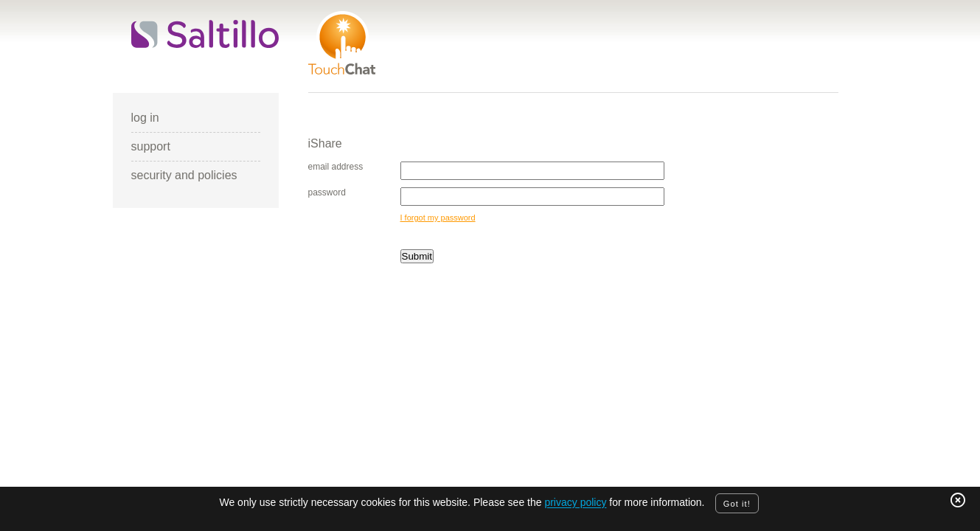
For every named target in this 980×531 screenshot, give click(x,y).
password (327, 192)
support (151, 146)
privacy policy (575, 503)
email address (336, 167)
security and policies (184, 175)
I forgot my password (438, 218)
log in (145, 118)
